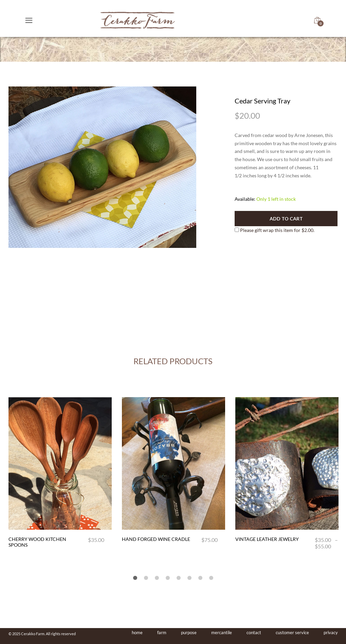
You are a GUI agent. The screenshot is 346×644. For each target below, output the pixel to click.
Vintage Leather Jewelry (267, 539)
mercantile (222, 632)
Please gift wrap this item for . (275, 230)
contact (254, 632)
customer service (292, 632)
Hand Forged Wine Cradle (156, 539)
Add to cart (286, 219)
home (137, 632)
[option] (103, 167)
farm (162, 632)
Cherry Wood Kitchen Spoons (37, 542)
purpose (189, 632)
